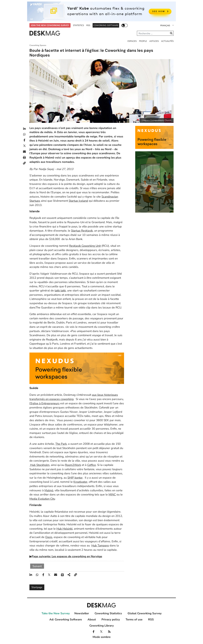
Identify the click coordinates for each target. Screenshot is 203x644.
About (92, 619)
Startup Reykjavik (82, 231)
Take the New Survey (56, 613)
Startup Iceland (78, 201)
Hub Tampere (100, 545)
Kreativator (80, 482)
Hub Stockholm (39, 465)
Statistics (78, 25)
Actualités (167, 41)
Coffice (92, 465)
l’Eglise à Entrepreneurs (44, 403)
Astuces (154, 41)
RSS (88, 25)
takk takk (60, 290)
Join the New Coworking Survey (50, 25)
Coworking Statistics (108, 613)
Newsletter (82, 613)
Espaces (132, 41)
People (143, 41)
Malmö (49, 490)
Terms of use (134, 619)
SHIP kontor (75, 478)
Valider (171, 33)
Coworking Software (106, 25)
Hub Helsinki (64, 529)
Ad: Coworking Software (66, 619)
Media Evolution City (42, 499)
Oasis (49, 537)
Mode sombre (125, 25)
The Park (61, 444)
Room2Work (73, 465)
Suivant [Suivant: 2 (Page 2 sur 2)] (37, 566)
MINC (112, 494)
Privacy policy (111, 619)
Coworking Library (102, 626)
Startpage (37, 587)
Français (165, 26)
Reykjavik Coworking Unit (85, 246)
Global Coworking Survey (145, 613)
